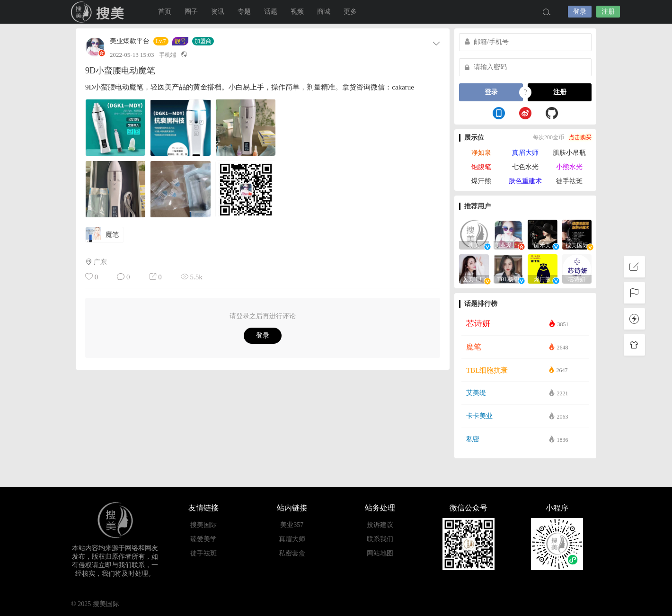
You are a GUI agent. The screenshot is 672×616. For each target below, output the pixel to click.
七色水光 (525, 167)
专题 (244, 12)
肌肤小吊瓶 (569, 153)
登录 (580, 12)
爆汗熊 (481, 181)
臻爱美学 (203, 539)
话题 (271, 12)
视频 (297, 12)
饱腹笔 (481, 167)
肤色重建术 (525, 181)
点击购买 (580, 137)
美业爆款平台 (130, 41)
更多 (350, 12)
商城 (324, 12)
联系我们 (380, 539)
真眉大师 (525, 153)
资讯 (218, 12)
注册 (608, 12)
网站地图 (380, 553)
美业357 (292, 525)
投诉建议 (380, 525)
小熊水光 (569, 167)
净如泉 (481, 153)
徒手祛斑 (569, 181)
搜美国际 (99, 12)
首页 (165, 12)
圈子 (191, 12)
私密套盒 (292, 553)
